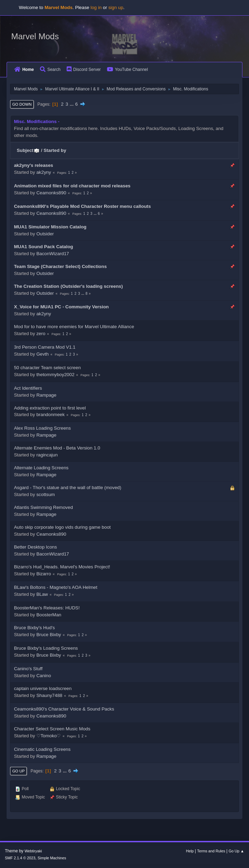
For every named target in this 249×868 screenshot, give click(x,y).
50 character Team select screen (47, 368)
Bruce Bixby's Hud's (34, 628)
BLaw (42, 594)
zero (41, 334)
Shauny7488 (49, 695)
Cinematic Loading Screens (42, 749)
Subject (28, 150)
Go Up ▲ (236, 851)
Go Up (18, 771)
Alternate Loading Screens (41, 468)
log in (96, 7)
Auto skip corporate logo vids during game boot (62, 527)
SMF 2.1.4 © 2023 (20, 858)
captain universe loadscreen (43, 688)
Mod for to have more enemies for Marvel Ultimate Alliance (74, 327)
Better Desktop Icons (35, 547)
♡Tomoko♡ (49, 736)
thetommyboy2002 (56, 375)
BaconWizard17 (53, 254)
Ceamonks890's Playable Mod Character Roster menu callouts (82, 206)
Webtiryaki (33, 851)
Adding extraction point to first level (50, 408)
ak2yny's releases (34, 165)
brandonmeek (51, 415)
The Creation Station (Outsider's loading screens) (68, 286)
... (72, 104)
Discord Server (84, 70)
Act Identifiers (28, 388)
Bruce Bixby (49, 635)
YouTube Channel (127, 70)
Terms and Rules (211, 851)
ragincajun (47, 455)
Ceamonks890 (51, 193)
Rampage (47, 395)
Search (50, 70)
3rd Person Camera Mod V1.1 (45, 347)
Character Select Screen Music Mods (52, 729)
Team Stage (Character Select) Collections (60, 266)
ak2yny (44, 172)
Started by (55, 150)
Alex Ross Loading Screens (42, 428)
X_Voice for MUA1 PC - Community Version (61, 307)
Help (190, 851)
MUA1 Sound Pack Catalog (43, 247)
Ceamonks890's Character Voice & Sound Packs (64, 709)
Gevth (43, 354)
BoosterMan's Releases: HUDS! (47, 608)
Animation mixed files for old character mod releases (72, 186)
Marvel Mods (35, 36)
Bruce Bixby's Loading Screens (46, 648)
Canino (44, 676)
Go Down (22, 104)
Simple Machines (52, 858)
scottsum (46, 494)
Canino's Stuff (28, 669)
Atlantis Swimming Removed (43, 507)
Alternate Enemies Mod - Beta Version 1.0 (57, 448)
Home (24, 70)
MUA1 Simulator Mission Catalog (50, 227)
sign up (116, 7)
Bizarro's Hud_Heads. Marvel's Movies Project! (62, 567)
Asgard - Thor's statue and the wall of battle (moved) (68, 488)
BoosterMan (49, 615)
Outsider (45, 234)
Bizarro (44, 574)
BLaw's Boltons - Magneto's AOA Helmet (56, 587)
